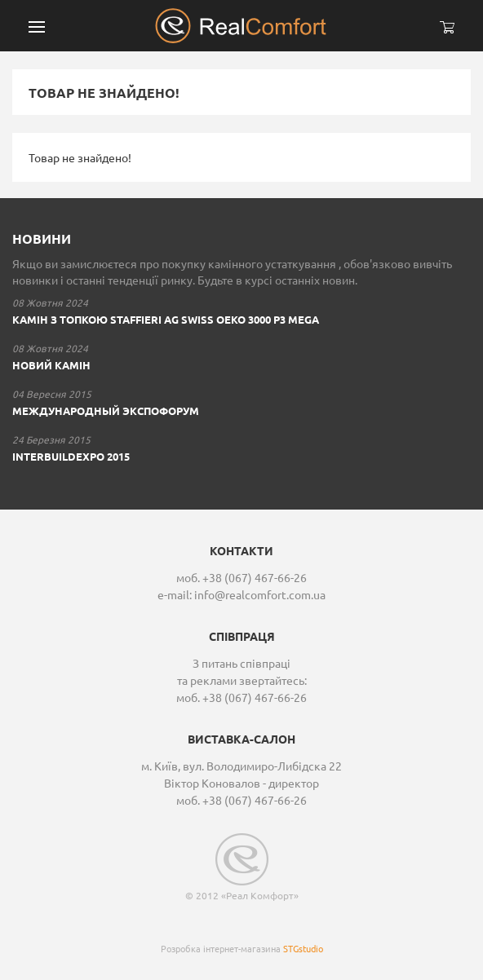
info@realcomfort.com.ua (260, 594)
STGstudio (303, 948)
